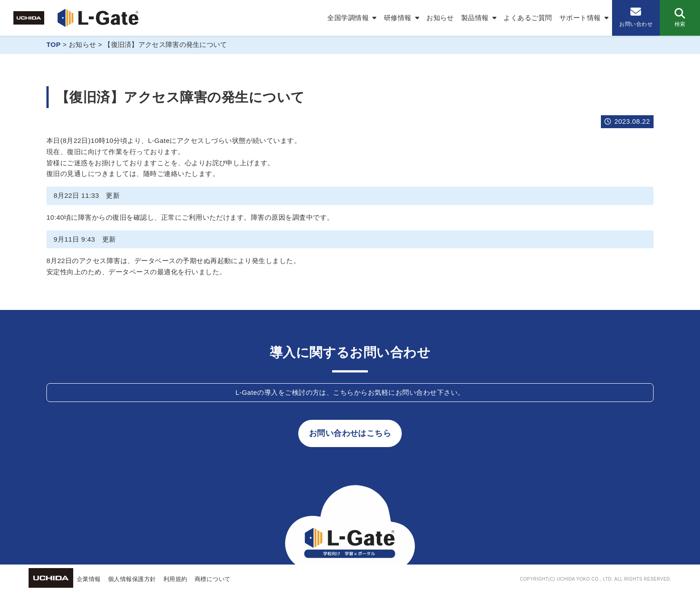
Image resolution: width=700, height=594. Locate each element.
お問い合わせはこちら (350, 433)
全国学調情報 (348, 18)
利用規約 (175, 579)
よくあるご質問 (528, 18)
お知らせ (440, 18)
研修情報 (398, 18)
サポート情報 (580, 18)
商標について (213, 579)
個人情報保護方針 (132, 579)
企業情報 (89, 579)
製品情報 (475, 18)
